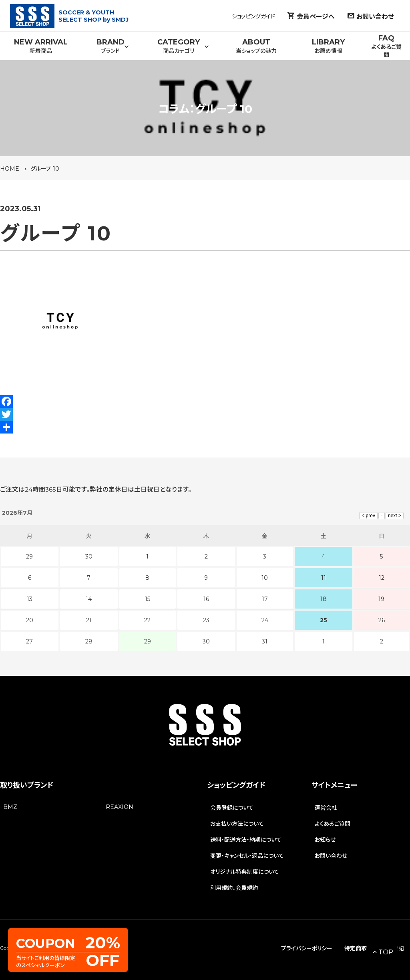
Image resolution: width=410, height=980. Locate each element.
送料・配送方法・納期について (246, 840)
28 (89, 641)
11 (324, 578)
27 (29, 641)
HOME (10, 169)
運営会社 (326, 808)
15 (148, 599)
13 (30, 599)
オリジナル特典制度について (245, 872)
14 (89, 599)
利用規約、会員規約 (234, 888)
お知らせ (325, 840)
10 (265, 578)
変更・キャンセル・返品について (247, 856)
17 (265, 599)
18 (324, 599)
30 (206, 641)
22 (147, 620)
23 (206, 620)
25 (324, 620)
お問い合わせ (331, 856)
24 (265, 620)
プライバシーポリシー (307, 948)
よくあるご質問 (333, 824)
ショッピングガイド (253, 16)
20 (30, 620)
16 (206, 599)
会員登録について (232, 808)
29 (148, 641)
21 (89, 620)
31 (265, 641)
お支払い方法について (237, 824)
